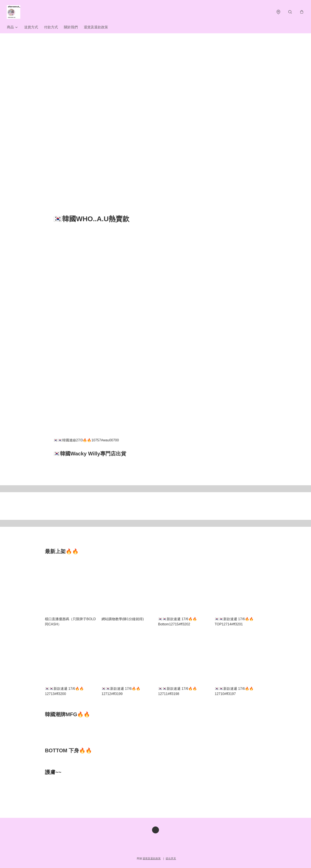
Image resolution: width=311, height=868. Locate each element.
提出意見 (171, 858)
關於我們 (71, 28)
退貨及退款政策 (96, 28)
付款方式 (51, 28)
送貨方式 (31, 28)
